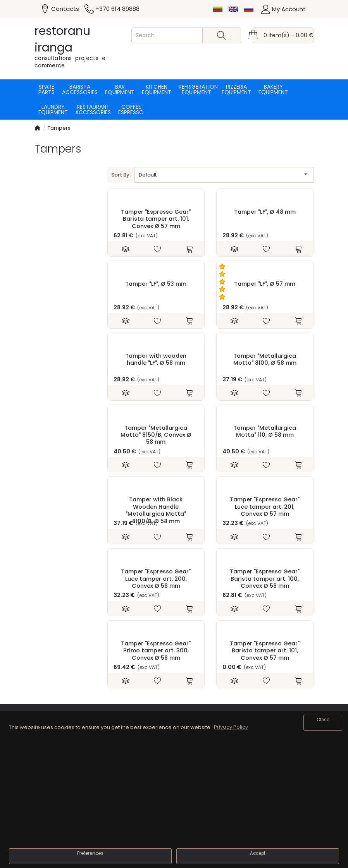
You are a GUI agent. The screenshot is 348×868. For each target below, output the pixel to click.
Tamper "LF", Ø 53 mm (156, 284)
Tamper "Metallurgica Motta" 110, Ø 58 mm (265, 431)
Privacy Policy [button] (231, 727)
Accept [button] (258, 853)
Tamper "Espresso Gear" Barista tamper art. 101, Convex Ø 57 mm (156, 219)
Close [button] (323, 720)
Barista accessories (80, 89)
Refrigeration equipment (196, 89)
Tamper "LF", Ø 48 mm (265, 212)
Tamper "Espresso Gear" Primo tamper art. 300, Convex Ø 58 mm (156, 651)
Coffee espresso (131, 110)
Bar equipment (120, 89)
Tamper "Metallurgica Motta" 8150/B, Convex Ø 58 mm (156, 435)
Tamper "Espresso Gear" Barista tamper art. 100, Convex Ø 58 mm (265, 579)
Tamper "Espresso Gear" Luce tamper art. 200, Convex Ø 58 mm (156, 579)
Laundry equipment (53, 110)
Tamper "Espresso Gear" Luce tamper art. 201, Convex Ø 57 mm (265, 507)
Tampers (59, 128)
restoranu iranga (62, 39)
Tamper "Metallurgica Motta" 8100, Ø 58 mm (265, 359)
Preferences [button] (90, 853)
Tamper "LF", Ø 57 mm (265, 284)
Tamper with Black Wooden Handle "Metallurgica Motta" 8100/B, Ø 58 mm (156, 510)
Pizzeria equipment (236, 89)
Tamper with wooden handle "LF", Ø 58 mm (156, 359)
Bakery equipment (273, 89)
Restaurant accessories (93, 110)
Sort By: (121, 175)
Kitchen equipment (157, 89)
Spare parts (47, 89)
